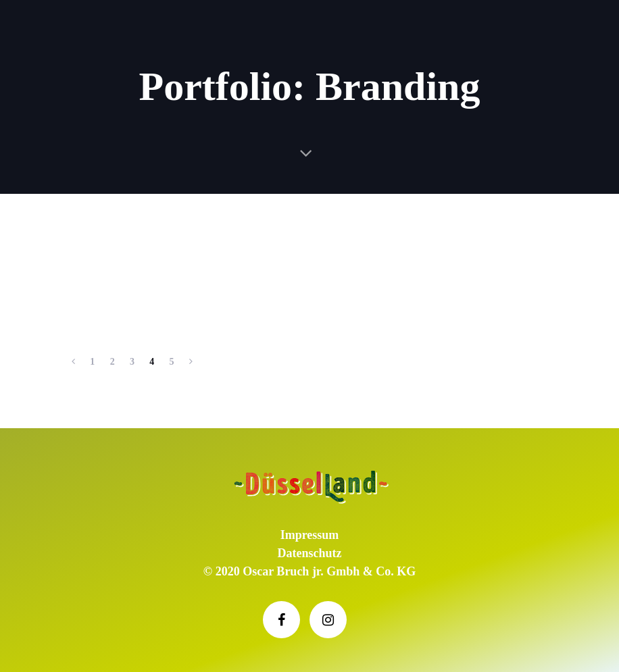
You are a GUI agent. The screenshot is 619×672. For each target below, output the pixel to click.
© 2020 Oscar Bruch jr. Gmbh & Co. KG (309, 571)
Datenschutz (310, 553)
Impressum (310, 535)
